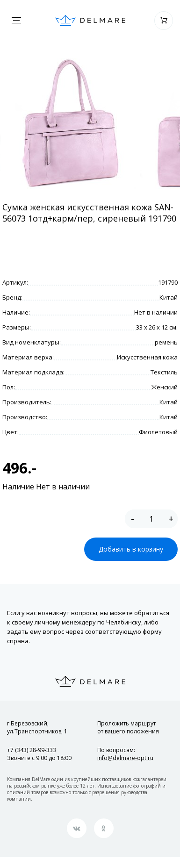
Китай (169, 297)
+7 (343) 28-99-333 (32, 750)
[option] (70, 123)
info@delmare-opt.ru (125, 758)
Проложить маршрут (128, 727)
